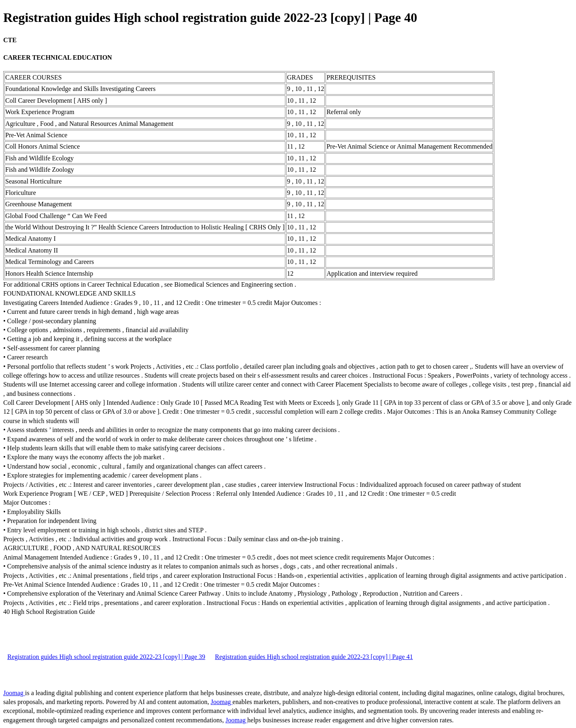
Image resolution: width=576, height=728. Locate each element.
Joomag (14, 693)
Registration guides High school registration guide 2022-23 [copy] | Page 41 (314, 657)
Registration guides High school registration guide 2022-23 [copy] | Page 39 (106, 657)
